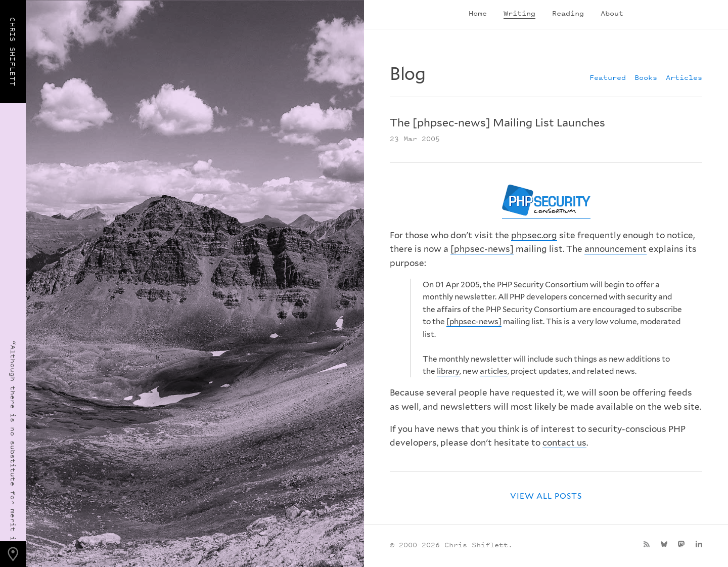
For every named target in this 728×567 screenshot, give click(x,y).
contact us (564, 443)
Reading (568, 13)
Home (478, 13)
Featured (608, 77)
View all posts (546, 496)
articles (494, 371)
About (612, 13)
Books (646, 77)
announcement (616, 249)
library (448, 371)
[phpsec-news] (482, 249)
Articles (684, 77)
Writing (519, 13)
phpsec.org (534, 235)
